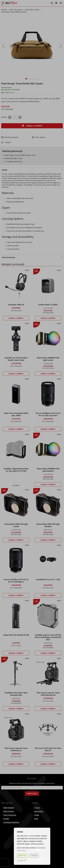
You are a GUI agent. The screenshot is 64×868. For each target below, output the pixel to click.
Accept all (22, 856)
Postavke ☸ (21, 861)
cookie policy (21, 851)
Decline (34, 856)
